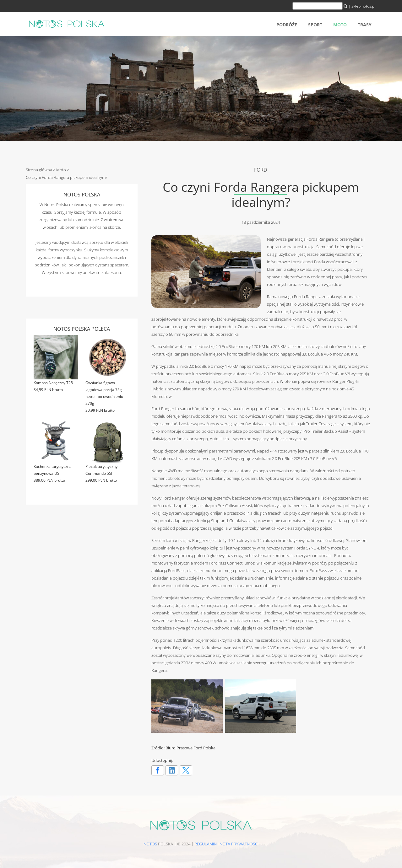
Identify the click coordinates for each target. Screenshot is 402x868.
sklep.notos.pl (363, 6)
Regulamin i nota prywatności (226, 844)
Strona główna (39, 170)
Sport (315, 25)
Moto (340, 25)
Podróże (287, 25)
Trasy (365, 25)
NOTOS (150, 844)
